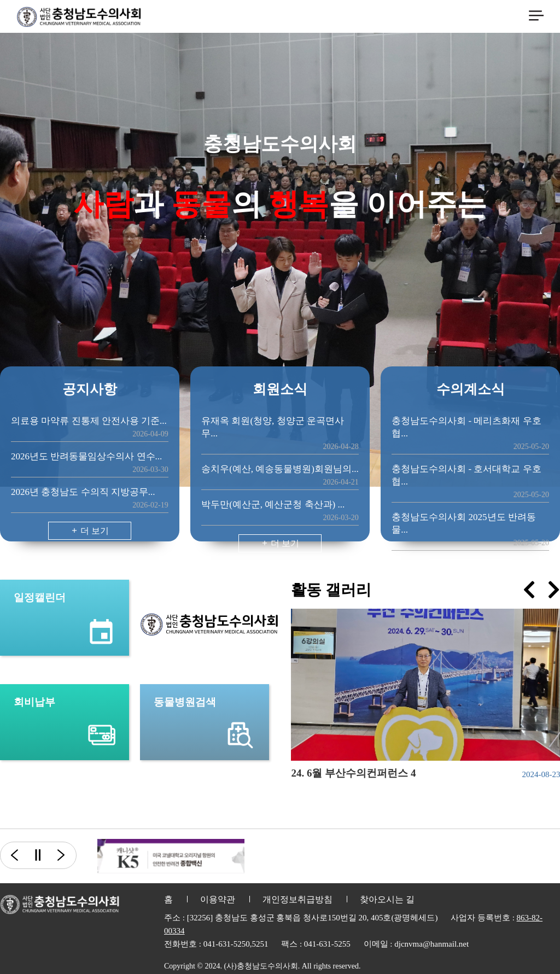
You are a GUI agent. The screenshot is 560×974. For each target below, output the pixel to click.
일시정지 (37, 855)
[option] (171, 856)
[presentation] (529, 590)
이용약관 (218, 899)
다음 (67, 855)
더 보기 (90, 531)
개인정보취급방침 (297, 899)
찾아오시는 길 (387, 899)
